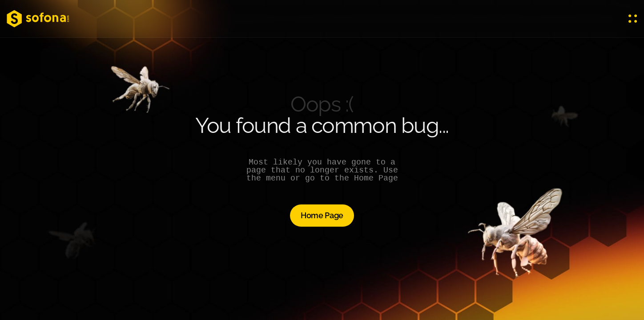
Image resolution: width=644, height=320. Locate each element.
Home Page (322, 215)
